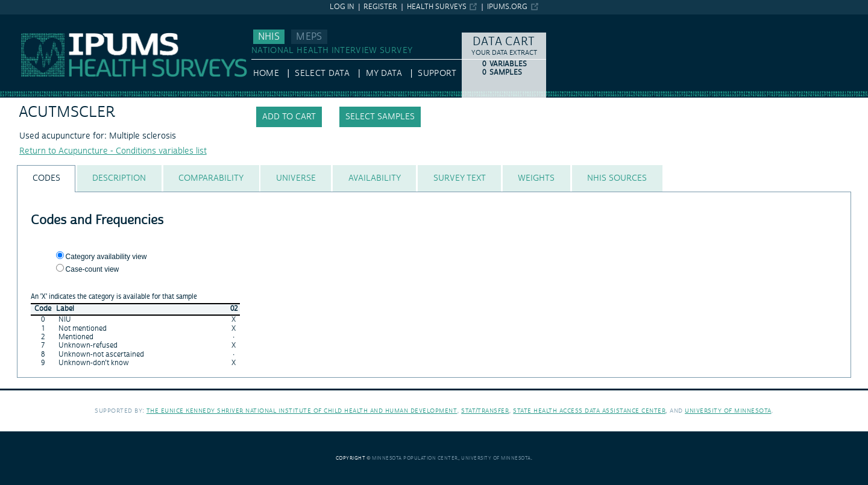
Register (380, 7)
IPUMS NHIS (24, 20)
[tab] (46, 179)
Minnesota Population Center (415, 458)
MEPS (309, 37)
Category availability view (106, 257)
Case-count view (93, 269)
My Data (384, 74)
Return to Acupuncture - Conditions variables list (113, 151)
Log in (342, 7)
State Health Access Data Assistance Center (589, 411)
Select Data (322, 74)
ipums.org (507, 7)
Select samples (380, 117)
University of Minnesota (728, 411)
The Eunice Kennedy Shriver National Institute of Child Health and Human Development (302, 411)
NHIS (269, 37)
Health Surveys (437, 7)
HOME (266, 74)
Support (437, 74)
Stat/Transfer (485, 411)
